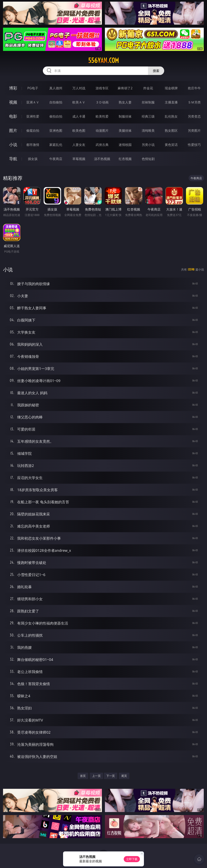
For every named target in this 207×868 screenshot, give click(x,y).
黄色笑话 (171, 145)
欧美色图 (79, 131)
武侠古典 (102, 145)
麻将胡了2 (125, 88)
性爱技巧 (194, 145)
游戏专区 (102, 88)
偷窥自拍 (33, 131)
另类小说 (148, 145)
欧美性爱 (102, 116)
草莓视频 (79, 159)
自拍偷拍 (56, 102)
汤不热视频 (102, 159)
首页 (83, 776)
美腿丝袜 (125, 131)
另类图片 (194, 131)
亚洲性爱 (33, 116)
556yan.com (103, 60)
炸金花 (148, 88)
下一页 (111, 776)
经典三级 (148, 116)
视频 (13, 102)
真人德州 (56, 88)
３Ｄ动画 (102, 102)
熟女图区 (171, 131)
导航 (13, 159)
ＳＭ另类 (194, 102)
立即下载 (132, 859)
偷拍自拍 (56, 116)
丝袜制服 (148, 102)
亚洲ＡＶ (33, 102)
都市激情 (33, 145)
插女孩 (33, 159)
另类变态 (194, 116)
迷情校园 (125, 145)
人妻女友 (79, 145)
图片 (13, 130)
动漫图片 (102, 131)
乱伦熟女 (171, 116)
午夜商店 (56, 159)
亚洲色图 (56, 131)
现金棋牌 (171, 88)
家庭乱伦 (56, 145)
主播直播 (171, 102)
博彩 (13, 88)
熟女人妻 (125, 102)
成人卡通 (79, 116)
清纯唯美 (148, 131)
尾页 (124, 776)
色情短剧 (148, 159)
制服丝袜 (125, 116)
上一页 (96, 776)
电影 (13, 116)
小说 (13, 145)
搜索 (156, 71)
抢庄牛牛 (194, 88)
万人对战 (79, 88)
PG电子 (33, 88)
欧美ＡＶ (79, 102)
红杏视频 (125, 159)
